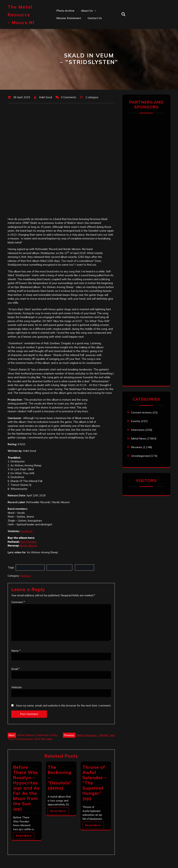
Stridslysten (84, 567)
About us (87, 11)
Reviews (25, 576)
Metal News (139, 438)
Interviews (138, 430)
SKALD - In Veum (59, 567)
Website (17, 687)
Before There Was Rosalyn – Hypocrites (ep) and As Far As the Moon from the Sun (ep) (26, 788)
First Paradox (28, 542)
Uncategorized (140, 456)
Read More (24, 836)
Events (136, 421)
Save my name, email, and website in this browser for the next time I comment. (64, 706)
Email (15, 669)
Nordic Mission (29, 546)
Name (16, 651)
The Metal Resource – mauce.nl (21, 15)
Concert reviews (141, 412)
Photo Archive (65, 11)
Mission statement (69, 18)
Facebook (27, 531)
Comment (18, 602)
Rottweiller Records (30, 567)
